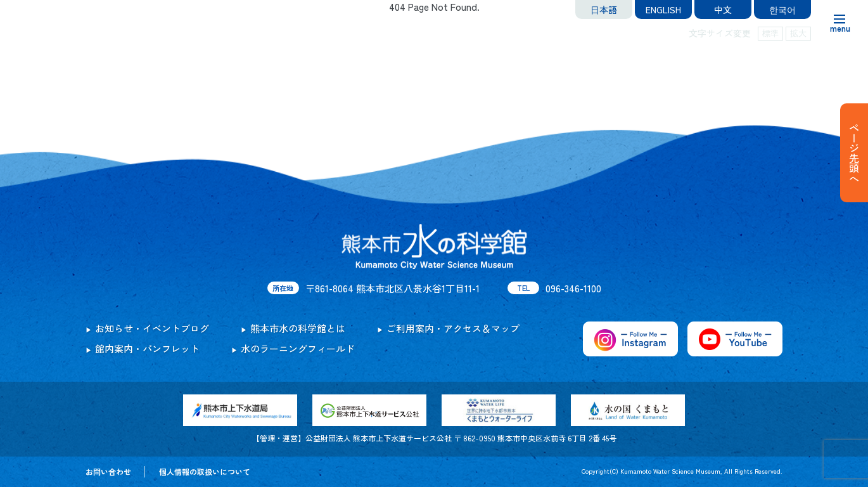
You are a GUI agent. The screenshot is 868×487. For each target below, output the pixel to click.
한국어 (782, 10)
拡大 (798, 33)
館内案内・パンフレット (147, 348)
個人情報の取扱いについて (205, 471)
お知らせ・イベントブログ (152, 328)
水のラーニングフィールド (298, 348)
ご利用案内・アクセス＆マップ (453, 328)
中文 (723, 10)
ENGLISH (663, 10)
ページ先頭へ (854, 153)
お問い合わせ (108, 471)
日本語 (604, 10)
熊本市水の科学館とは (298, 328)
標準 (770, 33)
